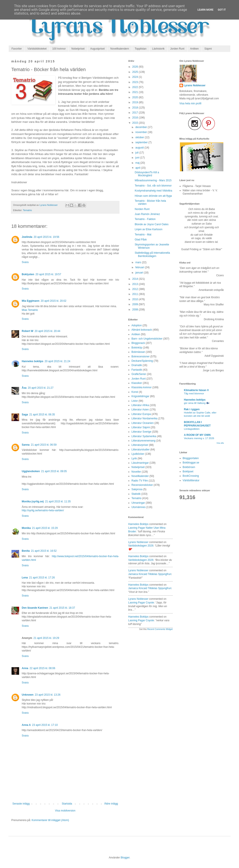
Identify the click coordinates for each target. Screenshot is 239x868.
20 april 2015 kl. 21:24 (57, 361)
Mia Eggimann (31, 301)
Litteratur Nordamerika (144, 418)
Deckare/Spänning (142, 361)
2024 (136, 77)
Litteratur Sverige (141, 432)
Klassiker (137, 383)
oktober (140, 137)
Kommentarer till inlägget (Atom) (50, 820)
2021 (136, 92)
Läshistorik (158, 49)
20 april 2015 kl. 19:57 (48, 274)
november (142, 132)
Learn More (206, 10)
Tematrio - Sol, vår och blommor (153, 186)
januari (140, 273)
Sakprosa (137, 489)
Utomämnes (139, 507)
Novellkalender (140, 476)
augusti (140, 148)
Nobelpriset (78, 49)
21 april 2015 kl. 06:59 (44, 445)
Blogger (125, 858)
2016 (136, 118)
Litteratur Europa (141, 414)
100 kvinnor (59, 49)
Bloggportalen (191, 458)
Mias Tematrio (30, 310)
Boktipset (188, 471)
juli (137, 153)
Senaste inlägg (21, 804)
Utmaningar (138, 503)
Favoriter (17, 49)
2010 (136, 299)
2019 (136, 102)
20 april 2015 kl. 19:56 (46, 237)
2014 (136, 279)
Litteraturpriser (140, 445)
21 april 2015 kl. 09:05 (54, 471)
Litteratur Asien (140, 410)
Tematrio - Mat (143, 235)
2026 (136, 67)
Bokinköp (137, 348)
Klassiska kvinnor (142, 387)
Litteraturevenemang (143, 441)
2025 (136, 72)
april (138, 168)
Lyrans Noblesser (138, 542)
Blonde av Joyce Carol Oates (152, 224)
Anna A (26, 725)
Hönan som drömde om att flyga (153, 196)
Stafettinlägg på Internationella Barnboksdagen (152, 254)
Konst (135, 392)
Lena (25, 578)
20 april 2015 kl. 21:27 (41, 388)
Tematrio (27, 210)
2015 (136, 123)
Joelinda (27, 237)
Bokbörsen (189, 467)
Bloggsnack (138, 343)
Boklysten (28, 274)
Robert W (27, 331)
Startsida (67, 804)
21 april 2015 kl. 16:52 (44, 551)
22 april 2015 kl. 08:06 (42, 668)
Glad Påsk (141, 240)
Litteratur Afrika (140, 405)
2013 (136, 284)
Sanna (26, 445)
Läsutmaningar (140, 463)
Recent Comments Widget (160, 629)
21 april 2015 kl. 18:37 (62, 608)
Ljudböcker (138, 454)
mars (139, 262)
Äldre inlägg (111, 804)
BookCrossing (191, 476)
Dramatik (137, 365)
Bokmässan (138, 352)
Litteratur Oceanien (143, 423)
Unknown (28, 695)
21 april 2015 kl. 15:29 (45, 528)
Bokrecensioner (140, 357)
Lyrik (134, 458)
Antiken (194, 49)
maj (138, 163)
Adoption (137, 325)
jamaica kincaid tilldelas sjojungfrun (150, 574)
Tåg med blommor (194, 393)
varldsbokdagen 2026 (141, 546)
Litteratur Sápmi (141, 427)
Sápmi (208, 49)
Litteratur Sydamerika (144, 436)
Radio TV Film (140, 481)
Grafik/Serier (139, 374)
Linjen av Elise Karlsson (149, 229)
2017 (136, 113)
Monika (26, 528)
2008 (136, 310)
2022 (136, 87)
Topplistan (141, 49)
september (142, 142)
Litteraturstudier (140, 450)
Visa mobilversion (65, 811)
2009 (136, 304)
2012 (136, 289)
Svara (25, 262)
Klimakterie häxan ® (197, 390)
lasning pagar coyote (141, 603)
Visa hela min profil (190, 103)
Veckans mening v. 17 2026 (199, 438)
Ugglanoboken (31, 471)
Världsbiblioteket (37, 49)
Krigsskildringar (140, 396)
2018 (136, 108)
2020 (136, 97)
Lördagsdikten (192, 429)
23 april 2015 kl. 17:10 (45, 725)
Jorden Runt (177, 49)
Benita (26, 551)
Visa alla (220, 443)
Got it (222, 10)
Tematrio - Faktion (145, 219)
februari (140, 267)
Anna (25, 668)
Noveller (136, 472)
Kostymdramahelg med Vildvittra (154, 191)
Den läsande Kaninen (35, 608)
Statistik (136, 494)
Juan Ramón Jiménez (147, 214)
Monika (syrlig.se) (33, 501)
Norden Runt (142, 209)
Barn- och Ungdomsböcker (147, 339)
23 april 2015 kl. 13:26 (48, 695)
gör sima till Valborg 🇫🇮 (197, 403)
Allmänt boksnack (142, 330)
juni (138, 158)
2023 (136, 82)
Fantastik (137, 370)
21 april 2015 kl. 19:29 (46, 638)
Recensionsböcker (142, 485)
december (142, 127)
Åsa (24, 388)
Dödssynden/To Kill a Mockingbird (147, 174)
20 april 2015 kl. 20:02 (53, 301)
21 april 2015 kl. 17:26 (42, 578)
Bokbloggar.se (191, 463)
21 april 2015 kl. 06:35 (42, 415)
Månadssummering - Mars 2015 (153, 180)
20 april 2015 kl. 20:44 (47, 331)
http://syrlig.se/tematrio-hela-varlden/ (43, 510)
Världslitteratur (191, 480)
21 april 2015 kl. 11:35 (58, 501)
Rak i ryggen (192, 409)
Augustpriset (97, 49)
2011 (136, 294)
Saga (25, 415)
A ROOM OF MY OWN (197, 435)
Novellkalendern (120, 49)
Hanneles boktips (32, 361)
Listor (135, 401)
